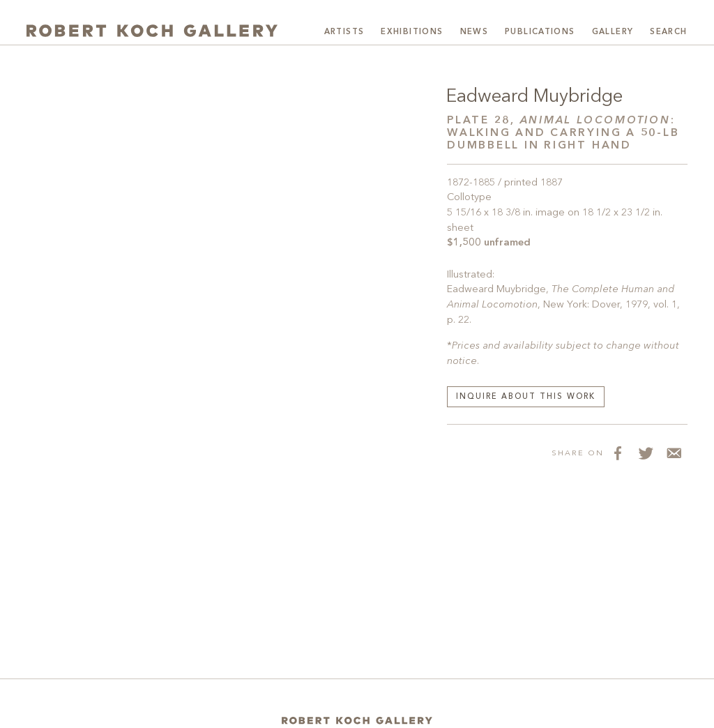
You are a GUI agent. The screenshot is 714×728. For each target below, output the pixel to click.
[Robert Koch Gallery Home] (152, 31)
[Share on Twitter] (646, 453)
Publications (540, 32)
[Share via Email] (674, 453)
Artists (344, 32)
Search (668, 32)
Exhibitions (412, 32)
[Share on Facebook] (618, 453)
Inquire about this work (526, 397)
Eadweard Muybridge (534, 97)
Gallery (613, 32)
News (474, 32)
